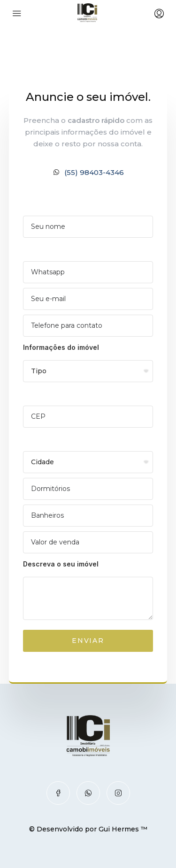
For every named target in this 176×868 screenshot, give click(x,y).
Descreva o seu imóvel (61, 564)
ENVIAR (88, 641)
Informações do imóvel (61, 347)
